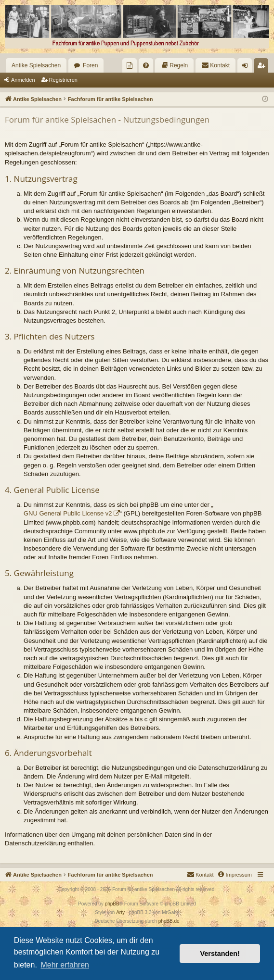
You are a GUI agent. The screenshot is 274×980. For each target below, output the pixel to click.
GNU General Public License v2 (68, 513)
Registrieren (63, 80)
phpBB (112, 904)
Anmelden (23, 80)
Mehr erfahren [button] (65, 965)
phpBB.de (169, 921)
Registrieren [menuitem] (263, 67)
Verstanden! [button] (220, 954)
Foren (90, 65)
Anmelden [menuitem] (247, 67)
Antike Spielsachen (36, 65)
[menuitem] (130, 65)
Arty (120, 912)
